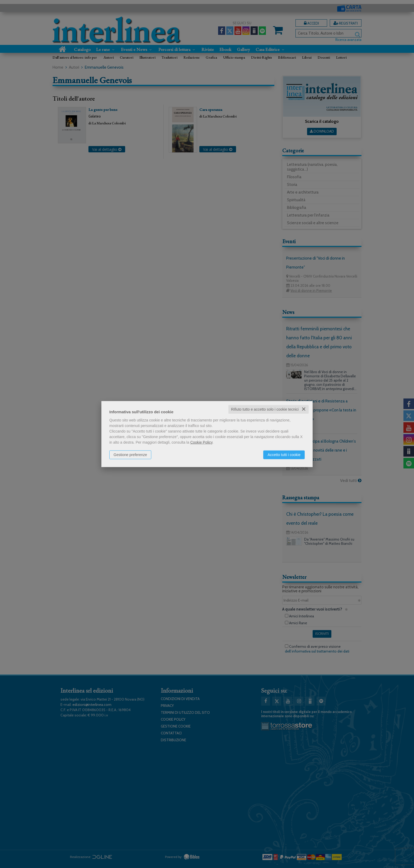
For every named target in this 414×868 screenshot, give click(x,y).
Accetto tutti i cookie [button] (284, 455)
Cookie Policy (201, 442)
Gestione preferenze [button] (130, 455)
